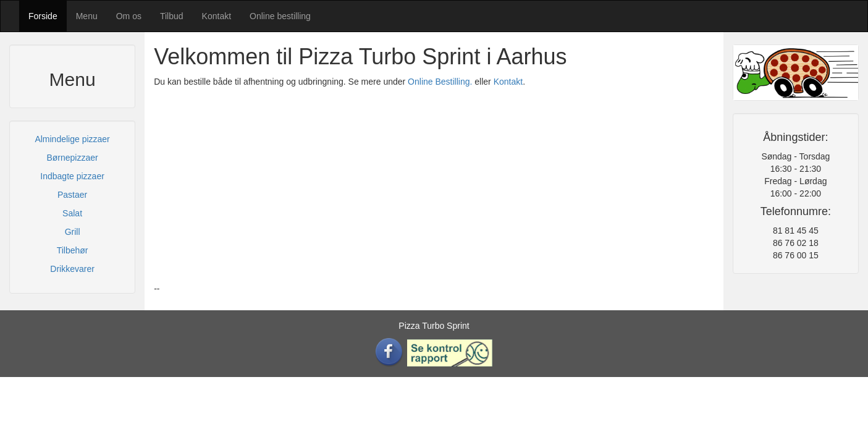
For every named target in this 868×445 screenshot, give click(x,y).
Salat (72, 213)
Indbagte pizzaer (72, 176)
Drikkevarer (72, 269)
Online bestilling (280, 16)
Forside (43, 16)
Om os (129, 16)
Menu (87, 16)
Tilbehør (73, 250)
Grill (73, 232)
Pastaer (72, 195)
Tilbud (172, 16)
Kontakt (217, 16)
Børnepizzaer (72, 158)
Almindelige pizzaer (72, 139)
